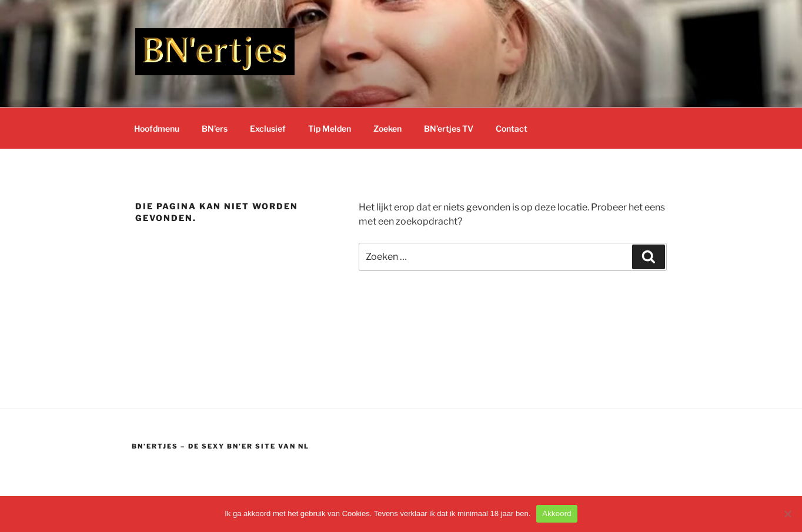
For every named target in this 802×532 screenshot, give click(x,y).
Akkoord (557, 513)
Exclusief (268, 128)
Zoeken (387, 128)
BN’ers (215, 128)
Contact (512, 128)
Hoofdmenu (157, 128)
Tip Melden (330, 128)
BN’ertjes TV (449, 128)
